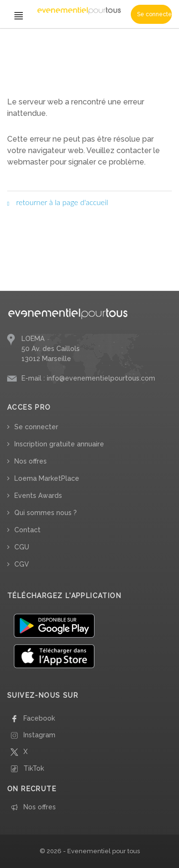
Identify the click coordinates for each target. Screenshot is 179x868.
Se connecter (154, 14)
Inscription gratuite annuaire (59, 444)
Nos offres (31, 461)
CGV (22, 564)
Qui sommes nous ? (46, 513)
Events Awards (38, 496)
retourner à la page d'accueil (58, 202)
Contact (27, 530)
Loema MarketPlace (47, 478)
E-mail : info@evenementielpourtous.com (88, 378)
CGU (22, 547)
